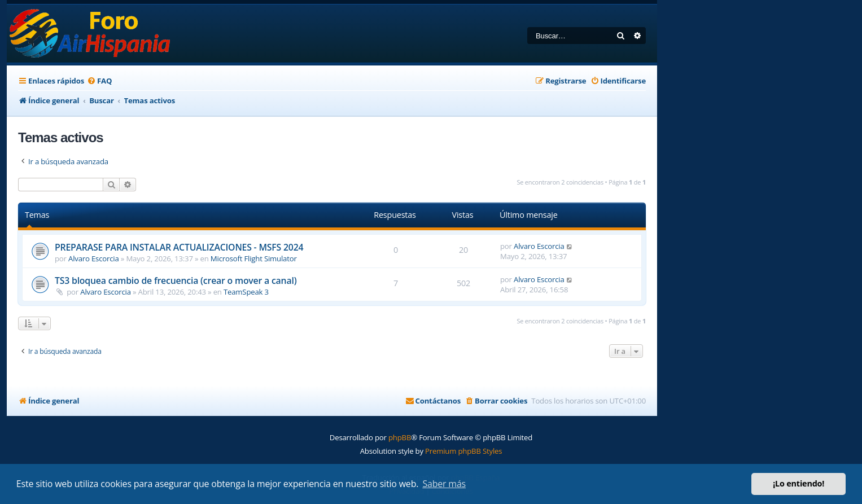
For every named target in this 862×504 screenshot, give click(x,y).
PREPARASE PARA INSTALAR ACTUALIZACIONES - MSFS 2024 (179, 247)
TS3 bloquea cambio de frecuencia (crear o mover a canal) (176, 281)
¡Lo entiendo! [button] (798, 483)
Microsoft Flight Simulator (254, 258)
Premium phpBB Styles (463, 451)
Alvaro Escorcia (94, 258)
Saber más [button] (444, 484)
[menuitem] (99, 81)
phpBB (400, 437)
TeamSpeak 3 (246, 292)
